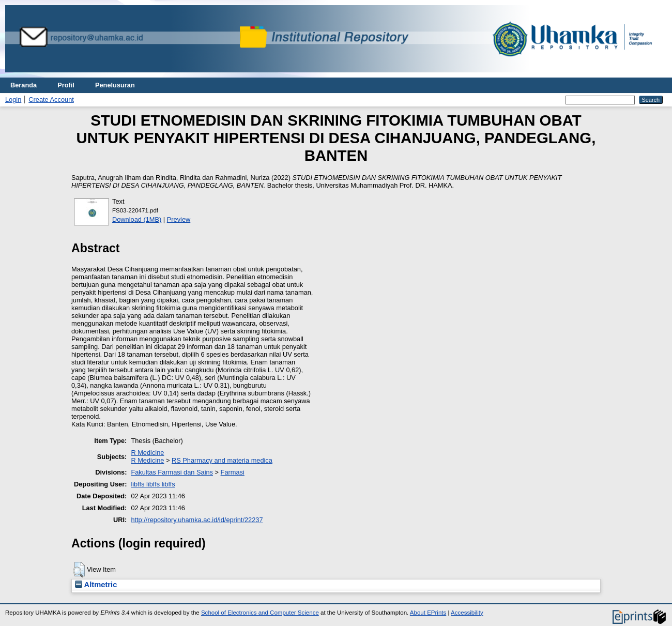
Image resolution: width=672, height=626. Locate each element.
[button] (79, 570)
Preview (179, 219)
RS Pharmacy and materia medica (222, 460)
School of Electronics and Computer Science (260, 613)
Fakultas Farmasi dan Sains (172, 472)
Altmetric (96, 585)
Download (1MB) (137, 219)
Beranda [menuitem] (24, 85)
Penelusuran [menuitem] (115, 85)
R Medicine (147, 453)
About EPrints (428, 613)
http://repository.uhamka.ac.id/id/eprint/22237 (197, 520)
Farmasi (233, 472)
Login (13, 100)
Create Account (51, 100)
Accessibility (467, 613)
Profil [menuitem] (66, 85)
